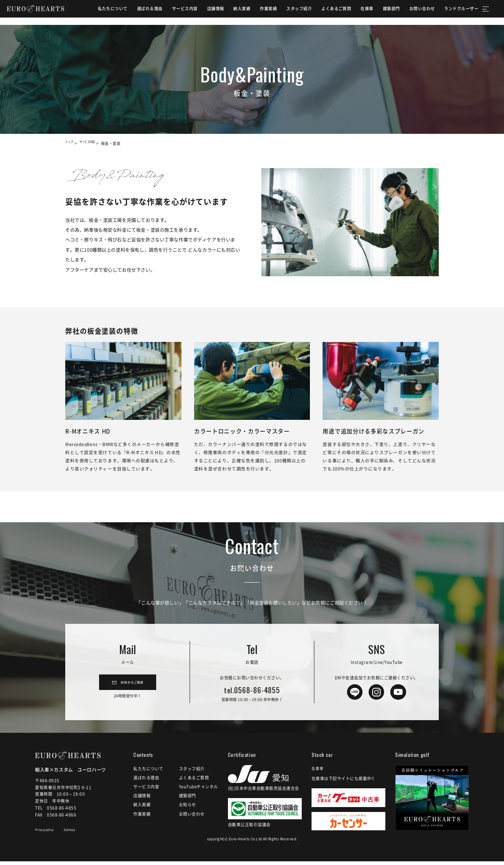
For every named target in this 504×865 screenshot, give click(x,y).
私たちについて (104, 12)
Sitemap (81, 835)
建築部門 (382, 12)
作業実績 (260, 12)
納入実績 (233, 12)
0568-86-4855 (252, 691)
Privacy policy (49, 835)
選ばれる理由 (141, 12)
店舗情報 (207, 12)
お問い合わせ (413, 12)
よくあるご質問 (328, 12)
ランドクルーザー (453, 12)
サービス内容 (176, 12)
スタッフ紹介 (291, 12)
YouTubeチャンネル (199, 790)
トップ (71, 143)
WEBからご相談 (132, 685)
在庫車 (358, 12)
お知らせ (188, 808)
